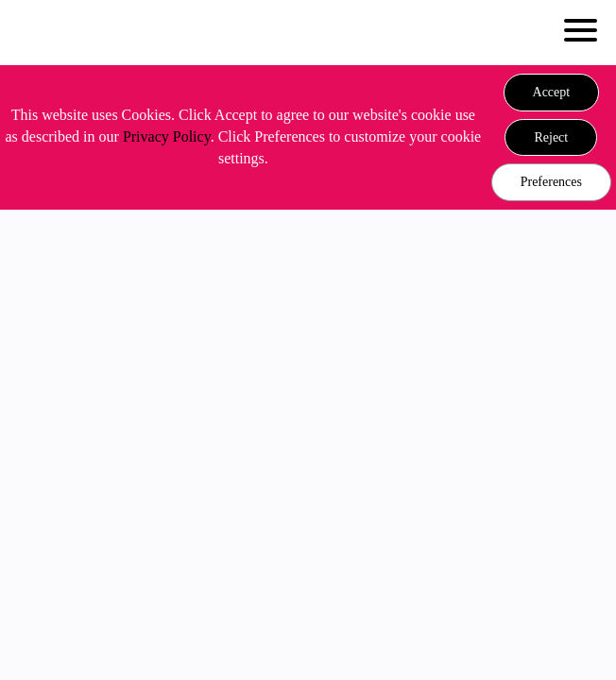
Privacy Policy (167, 136)
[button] (552, 93)
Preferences (551, 182)
